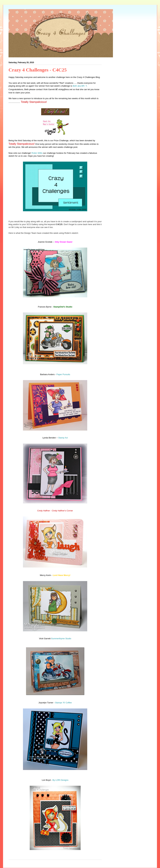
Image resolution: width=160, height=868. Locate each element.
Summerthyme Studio (61, 639)
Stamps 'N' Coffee (63, 703)
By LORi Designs (60, 780)
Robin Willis (37, 153)
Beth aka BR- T (80, 86)
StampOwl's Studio (63, 307)
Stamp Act (63, 438)
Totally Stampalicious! (33, 102)
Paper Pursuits (63, 374)
